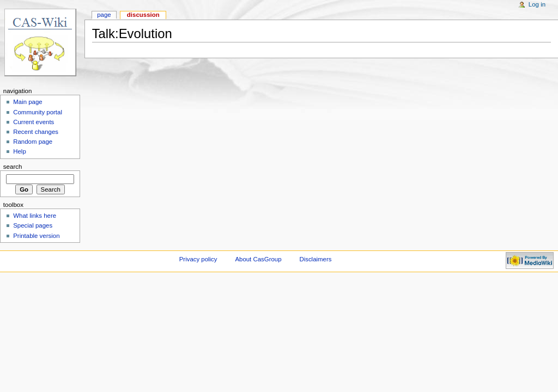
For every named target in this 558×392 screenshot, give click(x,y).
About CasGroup (258, 259)
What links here (35, 216)
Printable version (36, 236)
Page (104, 15)
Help (20, 151)
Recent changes (36, 132)
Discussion (143, 15)
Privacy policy (198, 259)
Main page (28, 102)
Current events (34, 122)
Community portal (38, 112)
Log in (537, 4)
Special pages (33, 225)
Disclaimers (315, 259)
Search (13, 167)
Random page (33, 142)
